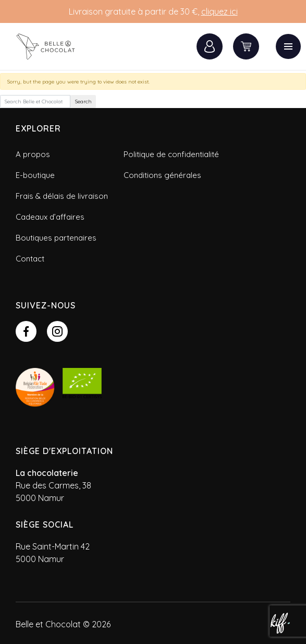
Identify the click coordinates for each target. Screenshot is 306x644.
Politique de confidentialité (171, 154)
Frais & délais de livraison (62, 196)
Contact (30, 259)
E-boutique (35, 175)
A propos (33, 154)
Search (83, 102)
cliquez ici (219, 11)
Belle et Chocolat (52, 46)
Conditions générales (162, 175)
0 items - (246, 46)
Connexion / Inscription (210, 46)
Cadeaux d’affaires (50, 217)
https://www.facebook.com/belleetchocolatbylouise (26, 331)
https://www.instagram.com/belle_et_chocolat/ (57, 331)
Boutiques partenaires (56, 238)
